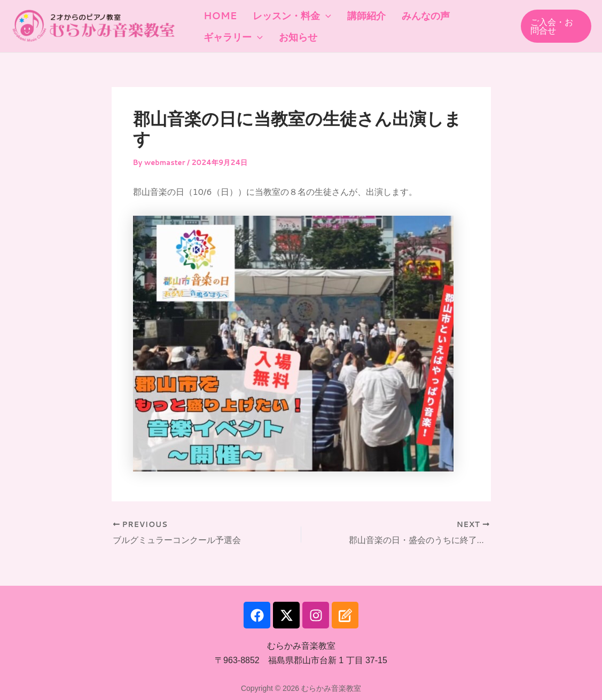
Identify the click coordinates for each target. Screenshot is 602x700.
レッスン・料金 (284, 13)
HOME (217, 13)
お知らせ (290, 40)
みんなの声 (407, 13)
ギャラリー (230, 40)
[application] (318, 13)
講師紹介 (353, 13)
